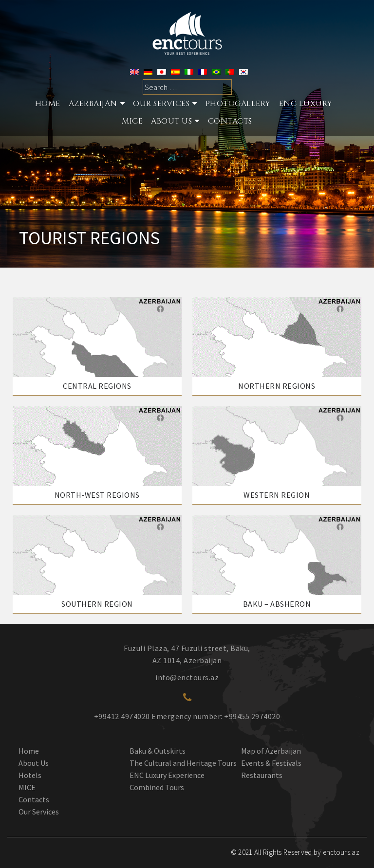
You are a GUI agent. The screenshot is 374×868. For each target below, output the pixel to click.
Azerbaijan (93, 104)
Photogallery (238, 104)
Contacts (230, 121)
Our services (161, 104)
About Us (171, 121)
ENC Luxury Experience (167, 775)
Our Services (39, 812)
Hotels (30, 775)
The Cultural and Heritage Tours (183, 763)
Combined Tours (157, 787)
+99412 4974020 (122, 716)
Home (48, 104)
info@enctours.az (187, 677)
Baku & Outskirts (158, 751)
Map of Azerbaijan (271, 751)
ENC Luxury (306, 104)
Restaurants (262, 775)
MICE (132, 121)
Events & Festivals (271, 763)
